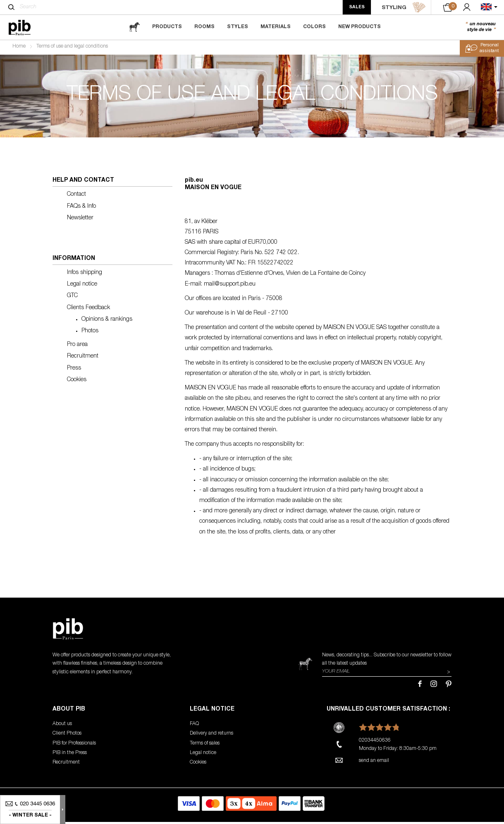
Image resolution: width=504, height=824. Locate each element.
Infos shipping (85, 275)
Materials (276, 27)
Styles (238, 27)
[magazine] (134, 27)
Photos (90, 333)
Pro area (77, 347)
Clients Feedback (88, 310)
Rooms (204, 27)
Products (167, 27)
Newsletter (80, 220)
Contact (76, 197)
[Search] (11, 7)
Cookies (77, 382)
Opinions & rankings (107, 321)
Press (74, 370)
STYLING (404, 7)
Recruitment (83, 358)
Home (19, 48)
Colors (314, 27)
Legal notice (82, 286)
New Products (359, 27)
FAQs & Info (81, 208)
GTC (72, 298)
